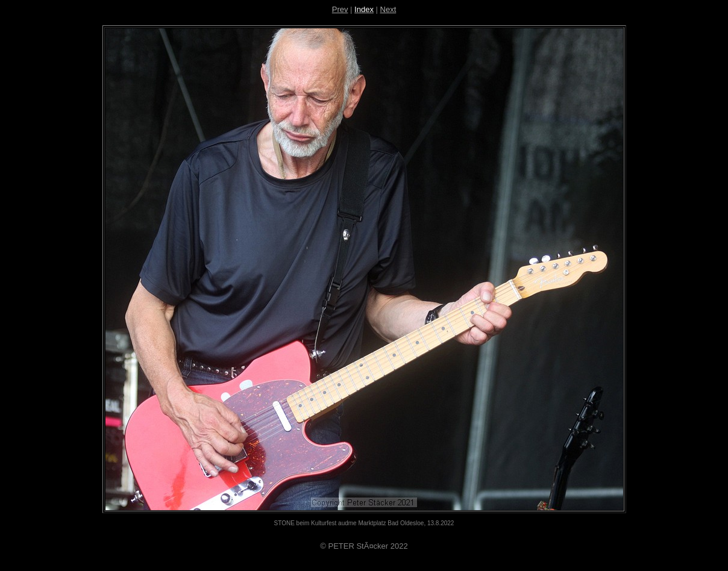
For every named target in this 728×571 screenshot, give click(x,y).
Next (388, 9)
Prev (340, 9)
